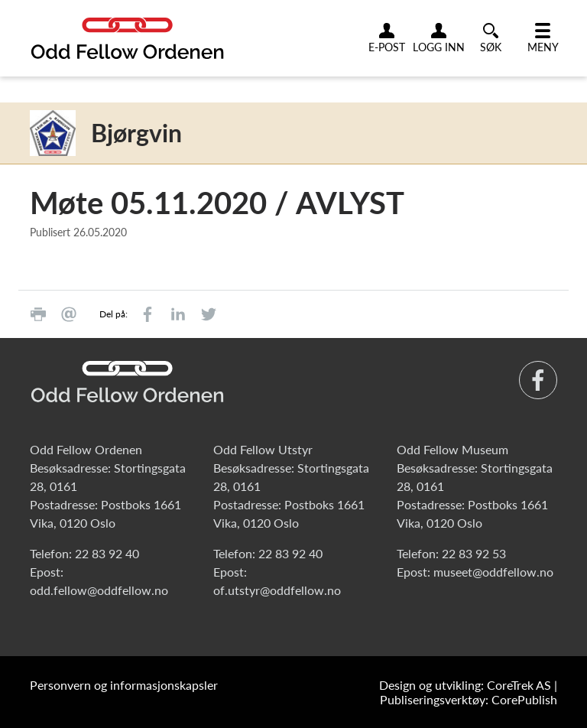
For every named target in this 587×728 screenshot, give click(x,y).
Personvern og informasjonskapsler (124, 685)
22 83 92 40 (107, 553)
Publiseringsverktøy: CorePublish (469, 699)
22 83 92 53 (474, 553)
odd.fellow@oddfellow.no (99, 590)
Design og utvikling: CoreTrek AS (465, 685)
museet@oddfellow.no (493, 572)
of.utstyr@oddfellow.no (277, 590)
